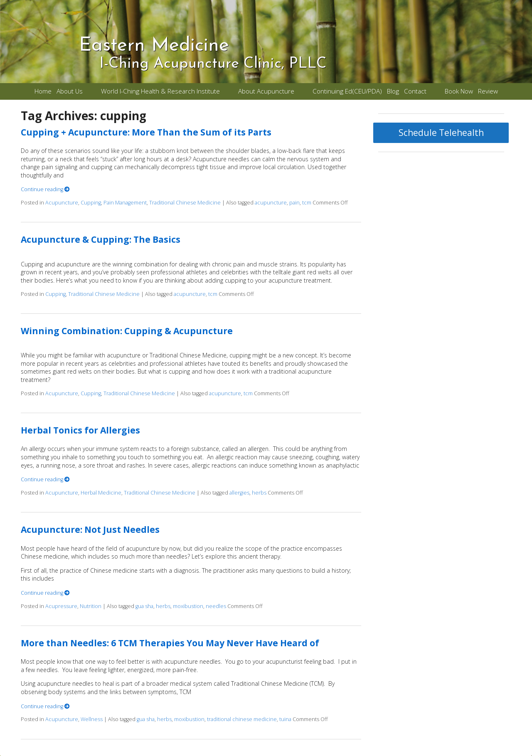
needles (216, 606)
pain (294, 203)
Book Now (459, 91)
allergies (239, 493)
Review (488, 91)
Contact (415, 91)
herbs (259, 493)
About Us (70, 91)
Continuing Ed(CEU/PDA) (347, 91)
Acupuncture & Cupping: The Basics (101, 239)
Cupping (91, 203)
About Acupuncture (266, 91)
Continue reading (45, 189)
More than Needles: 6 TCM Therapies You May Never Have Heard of (170, 643)
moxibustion (188, 606)
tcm (307, 203)
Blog (393, 91)
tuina (285, 719)
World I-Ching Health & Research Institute (160, 91)
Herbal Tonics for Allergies (80, 430)
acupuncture (271, 203)
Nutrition (91, 606)
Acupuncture (62, 203)
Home (43, 91)
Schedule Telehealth (441, 133)
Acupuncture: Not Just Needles (90, 529)
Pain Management (125, 203)
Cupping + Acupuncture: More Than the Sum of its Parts (146, 132)
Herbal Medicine (101, 493)
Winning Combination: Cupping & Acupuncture (127, 331)
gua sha (144, 606)
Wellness (92, 719)
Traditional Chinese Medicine (185, 203)
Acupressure (61, 606)
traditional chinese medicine (242, 719)
